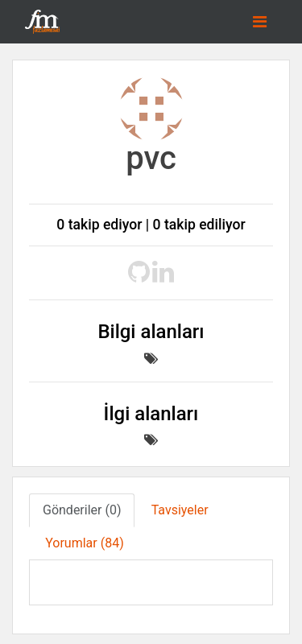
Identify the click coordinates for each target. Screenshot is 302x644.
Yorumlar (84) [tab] (85, 543)
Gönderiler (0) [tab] (82, 510)
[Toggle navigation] (260, 22)
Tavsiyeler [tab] (180, 510)
